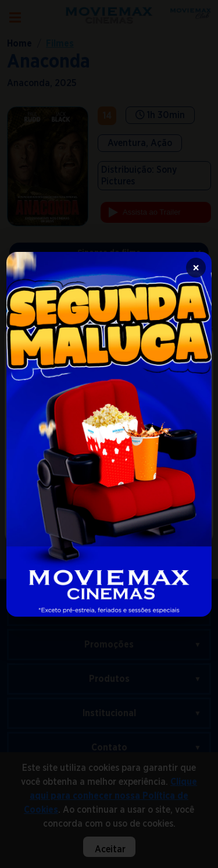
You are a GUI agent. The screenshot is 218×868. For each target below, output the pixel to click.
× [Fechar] (196, 268)
